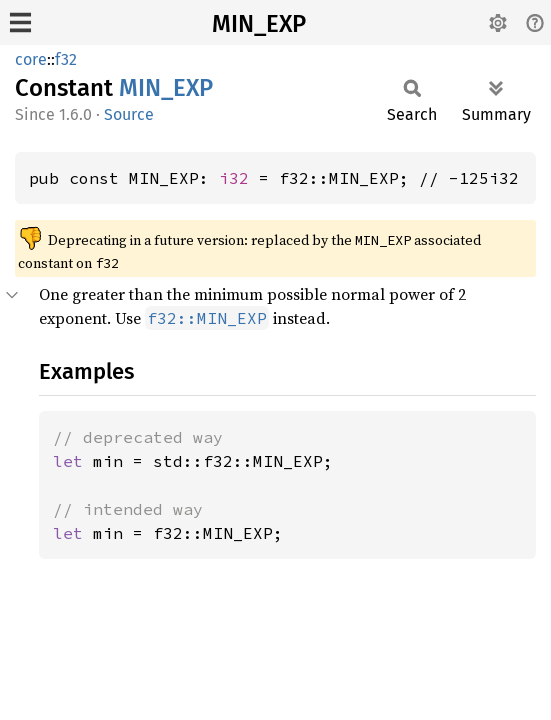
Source (129, 114)
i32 (234, 178)
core (31, 59)
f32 (66, 59)
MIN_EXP (259, 24)
